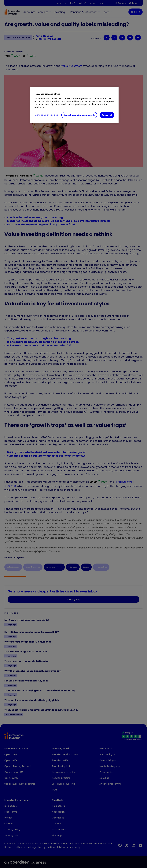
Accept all (107, 115)
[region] (74, 105)
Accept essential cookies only (79, 115)
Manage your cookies (46, 115)
